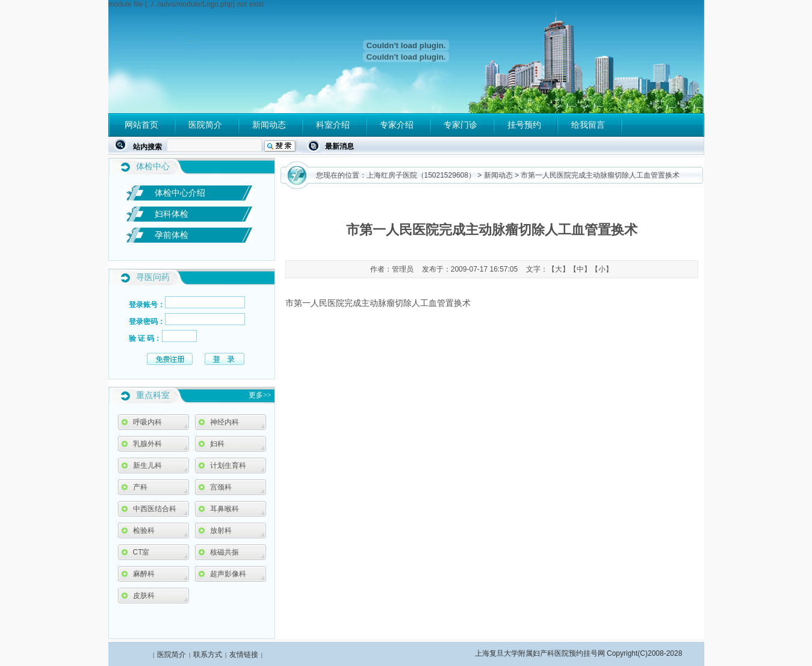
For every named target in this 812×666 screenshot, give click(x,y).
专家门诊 (460, 125)
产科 (140, 487)
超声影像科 (228, 574)
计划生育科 (228, 465)
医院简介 (205, 125)
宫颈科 (221, 487)
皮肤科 (144, 596)
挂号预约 (524, 125)
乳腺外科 (147, 444)
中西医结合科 (155, 509)
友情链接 (244, 655)
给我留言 (588, 125)
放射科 (221, 531)
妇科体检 (172, 214)
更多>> (260, 395)
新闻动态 (269, 125)
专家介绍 (397, 125)
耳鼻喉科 (225, 509)
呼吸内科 (147, 422)
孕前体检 (172, 235)
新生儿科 (147, 465)
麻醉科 (144, 574)
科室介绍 (333, 125)
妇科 (217, 444)
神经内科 (225, 422)
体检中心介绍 (180, 193)
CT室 (141, 552)
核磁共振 (225, 552)
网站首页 (141, 125)
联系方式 (208, 655)
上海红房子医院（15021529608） (421, 175)
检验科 (144, 531)
